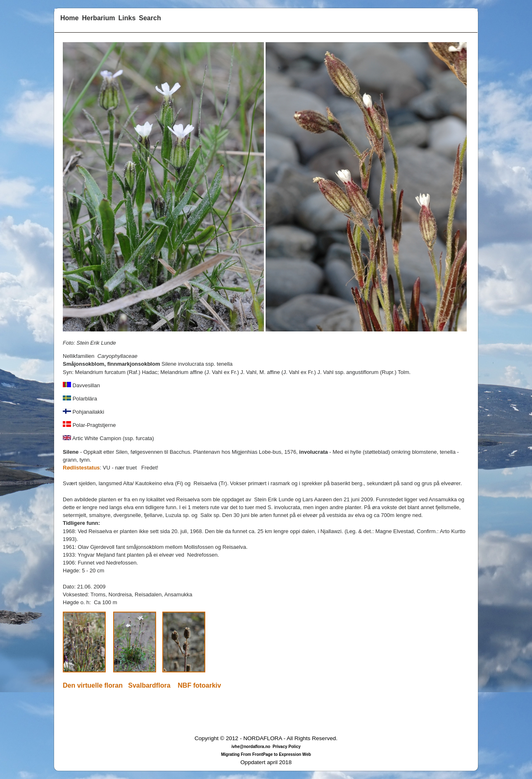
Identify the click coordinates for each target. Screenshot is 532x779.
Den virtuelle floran (93, 685)
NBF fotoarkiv (199, 685)
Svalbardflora (149, 685)
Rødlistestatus (81, 468)
